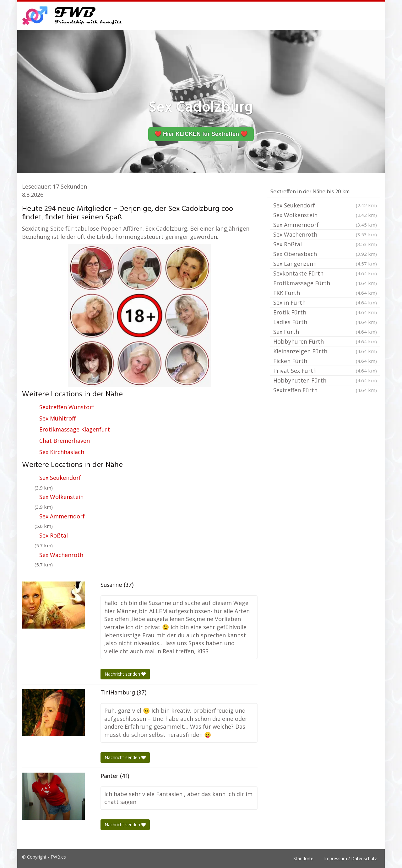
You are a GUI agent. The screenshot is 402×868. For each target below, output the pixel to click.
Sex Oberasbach (325, 254)
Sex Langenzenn (325, 264)
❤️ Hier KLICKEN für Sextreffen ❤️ (201, 134)
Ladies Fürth (325, 322)
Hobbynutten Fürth (325, 380)
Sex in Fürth (325, 303)
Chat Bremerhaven (65, 441)
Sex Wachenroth (61, 555)
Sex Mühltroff (57, 418)
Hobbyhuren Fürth (325, 341)
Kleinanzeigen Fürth (325, 351)
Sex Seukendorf (60, 478)
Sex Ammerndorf (62, 516)
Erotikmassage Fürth (325, 283)
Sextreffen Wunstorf (67, 407)
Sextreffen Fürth (325, 390)
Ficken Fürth (325, 361)
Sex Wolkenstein (61, 497)
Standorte (303, 858)
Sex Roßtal (54, 535)
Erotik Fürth (325, 312)
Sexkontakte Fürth (325, 273)
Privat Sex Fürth (325, 371)
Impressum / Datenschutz (350, 858)
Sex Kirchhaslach (62, 452)
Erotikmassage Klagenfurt (75, 429)
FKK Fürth (325, 293)
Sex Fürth (325, 332)
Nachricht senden (125, 674)
